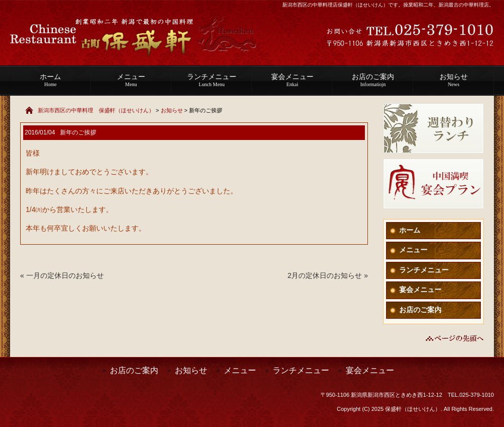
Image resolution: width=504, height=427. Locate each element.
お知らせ (454, 80)
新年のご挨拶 (78, 132)
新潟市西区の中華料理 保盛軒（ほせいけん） (96, 110)
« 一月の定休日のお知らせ (62, 275)
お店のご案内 (373, 80)
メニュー (131, 80)
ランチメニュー (212, 80)
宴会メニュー (292, 80)
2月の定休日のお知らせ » (328, 275)
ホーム (50, 80)
